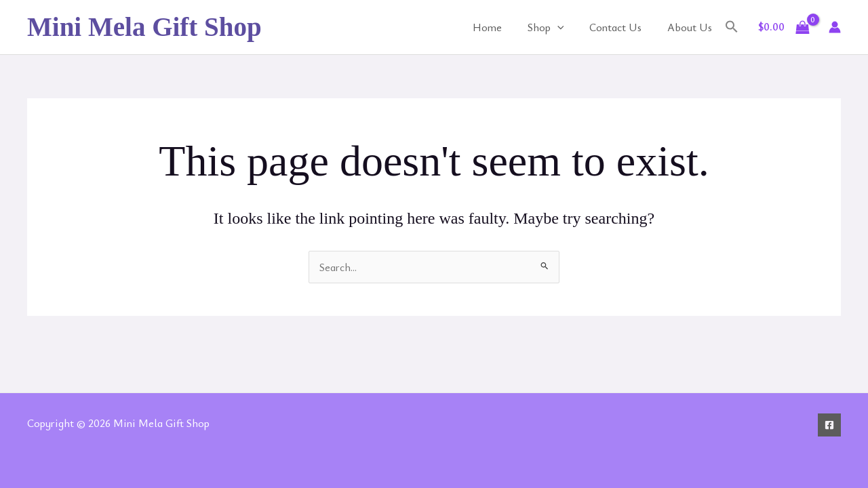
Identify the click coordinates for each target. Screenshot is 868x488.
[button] (732, 27)
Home (501, 27)
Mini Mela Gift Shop (144, 27)
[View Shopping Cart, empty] (784, 27)
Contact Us (622, 27)
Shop (556, 27)
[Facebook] (829, 425)
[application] (568, 27)
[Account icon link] (835, 27)
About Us (692, 27)
